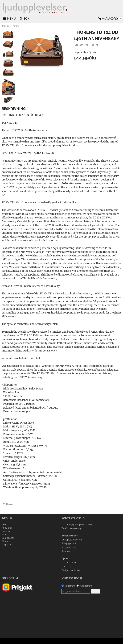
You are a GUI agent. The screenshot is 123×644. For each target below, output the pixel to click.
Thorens (15, 26)
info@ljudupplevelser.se (79, 525)
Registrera (70, 586)
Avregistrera (86, 586)
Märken (6, 26)
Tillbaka (8, 504)
